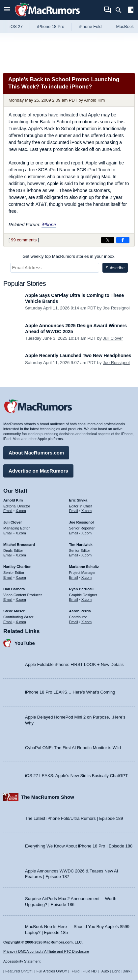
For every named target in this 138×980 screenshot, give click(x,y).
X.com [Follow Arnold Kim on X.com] (21, 511)
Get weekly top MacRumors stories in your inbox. (69, 256)
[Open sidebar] (131, 11)
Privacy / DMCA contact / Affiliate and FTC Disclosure (46, 951)
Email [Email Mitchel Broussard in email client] (8, 555)
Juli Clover (113, 338)
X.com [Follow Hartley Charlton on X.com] (21, 577)
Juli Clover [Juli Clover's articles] (13, 522)
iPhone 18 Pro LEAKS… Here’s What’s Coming (70, 692)
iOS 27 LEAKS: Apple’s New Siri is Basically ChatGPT (76, 776)
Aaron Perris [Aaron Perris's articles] (80, 611)
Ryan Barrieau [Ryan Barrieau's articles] (82, 589)
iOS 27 (16, 26)
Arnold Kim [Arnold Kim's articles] (13, 500)
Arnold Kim (95, 100)
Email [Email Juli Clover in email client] (8, 533)
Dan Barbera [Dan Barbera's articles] (14, 589)
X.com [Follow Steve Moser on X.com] (21, 622)
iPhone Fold (90, 26)
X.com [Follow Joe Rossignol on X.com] (86, 533)
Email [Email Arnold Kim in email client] (8, 511)
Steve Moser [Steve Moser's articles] (14, 611)
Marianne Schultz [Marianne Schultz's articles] (84, 567)
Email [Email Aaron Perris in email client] (74, 622)
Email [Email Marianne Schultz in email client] (74, 577)
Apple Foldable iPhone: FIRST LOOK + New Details (74, 664)
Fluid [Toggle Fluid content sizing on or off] (75, 971)
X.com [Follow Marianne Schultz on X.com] (86, 577)
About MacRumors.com (36, 453)
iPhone (49, 225)
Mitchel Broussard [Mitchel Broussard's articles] (19, 545)
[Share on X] (108, 240)
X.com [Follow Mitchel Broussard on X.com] (21, 555)
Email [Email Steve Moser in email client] (8, 622)
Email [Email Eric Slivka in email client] (74, 511)
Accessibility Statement (22, 961)
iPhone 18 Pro (51, 26)
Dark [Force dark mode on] (126, 971)
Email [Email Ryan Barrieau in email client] (74, 600)
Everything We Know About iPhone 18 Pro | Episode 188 (79, 846)
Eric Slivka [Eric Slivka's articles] (78, 500)
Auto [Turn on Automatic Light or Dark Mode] (105, 971)
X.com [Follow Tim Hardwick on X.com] (86, 555)
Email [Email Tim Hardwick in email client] (74, 555)
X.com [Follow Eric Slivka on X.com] (86, 511)
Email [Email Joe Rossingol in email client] (74, 533)
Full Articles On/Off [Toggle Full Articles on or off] (52, 971)
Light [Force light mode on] (116, 971)
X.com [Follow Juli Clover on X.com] (21, 533)
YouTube (25, 643)
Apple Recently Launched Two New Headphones (78, 355)
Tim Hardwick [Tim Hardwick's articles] (81, 545)
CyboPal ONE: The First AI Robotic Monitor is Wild (73, 748)
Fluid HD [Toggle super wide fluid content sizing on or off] (89, 971)
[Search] (121, 10)
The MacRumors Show (48, 797)
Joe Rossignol (116, 308)
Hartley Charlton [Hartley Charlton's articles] (17, 567)
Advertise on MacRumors (38, 471)
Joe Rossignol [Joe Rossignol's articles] (82, 522)
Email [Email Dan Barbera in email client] (8, 600)
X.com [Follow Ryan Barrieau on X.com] (86, 600)
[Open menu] (7, 10)
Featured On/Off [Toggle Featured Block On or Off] (18, 971)
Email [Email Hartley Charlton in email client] (8, 577)
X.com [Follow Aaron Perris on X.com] (86, 622)
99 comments (24, 240)
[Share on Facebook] (123, 240)
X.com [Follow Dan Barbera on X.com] (21, 600)
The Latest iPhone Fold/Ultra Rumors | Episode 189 (74, 818)
